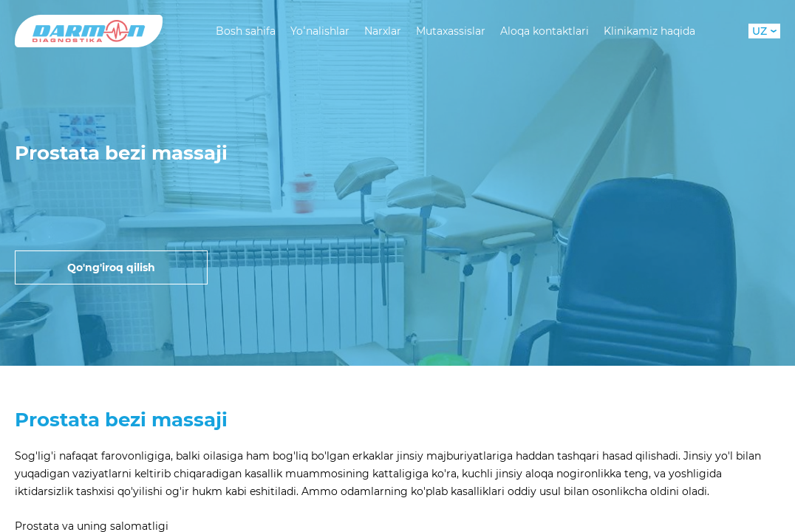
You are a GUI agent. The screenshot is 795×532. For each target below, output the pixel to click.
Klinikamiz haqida (649, 31)
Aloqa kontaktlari (545, 31)
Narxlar (383, 31)
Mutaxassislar (451, 31)
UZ (764, 31)
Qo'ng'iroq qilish (111, 267)
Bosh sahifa (246, 31)
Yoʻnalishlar (320, 31)
